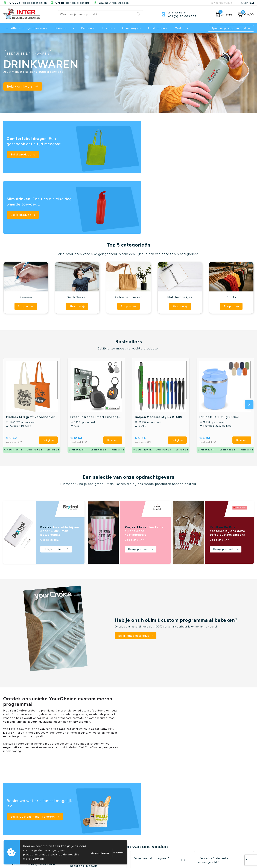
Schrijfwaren (202, 828)
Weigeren (119, 852)
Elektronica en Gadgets (210, 834)
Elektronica (157, 28)
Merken (180, 28)
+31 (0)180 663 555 (182, 16)
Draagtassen (202, 839)
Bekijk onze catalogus (134, 570)
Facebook (219, 860)
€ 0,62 (20, 375)
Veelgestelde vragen (81, 828)
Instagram (235, 860)
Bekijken (48, 375)
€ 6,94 (213, 375)
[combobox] (97, 14)
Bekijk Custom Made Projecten (160, 661)
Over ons (73, 834)
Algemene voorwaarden (147, 823)
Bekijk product (21, 152)
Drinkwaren (63, 28)
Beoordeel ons (38, 756)
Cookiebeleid (139, 834)
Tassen (107, 28)
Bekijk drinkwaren (24, 88)
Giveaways (130, 28)
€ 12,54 (85, 375)
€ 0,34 (149, 375)
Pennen (87, 28)
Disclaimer (137, 839)
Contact (72, 823)
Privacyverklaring (142, 828)
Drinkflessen (202, 823)
